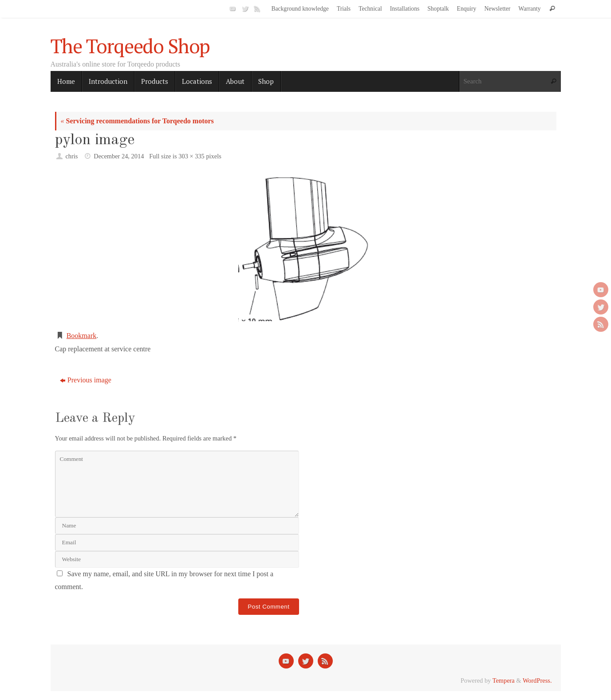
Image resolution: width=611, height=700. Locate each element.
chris (71, 156)
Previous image (86, 380)
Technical (370, 9)
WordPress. (537, 680)
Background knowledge (300, 9)
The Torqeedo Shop (130, 46)
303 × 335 (191, 156)
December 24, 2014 (119, 156)
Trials (344, 9)
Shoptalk (438, 9)
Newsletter (497, 9)
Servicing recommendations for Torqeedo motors (137, 121)
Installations (405, 9)
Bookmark (82, 336)
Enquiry (467, 9)
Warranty (529, 9)
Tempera (504, 680)
